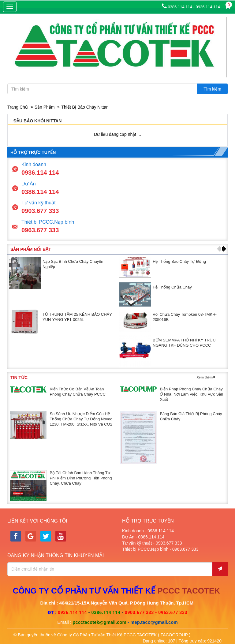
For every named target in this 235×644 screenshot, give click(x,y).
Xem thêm (205, 377)
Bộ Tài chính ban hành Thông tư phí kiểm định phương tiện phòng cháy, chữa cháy (81, 478)
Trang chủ (18, 107)
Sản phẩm (45, 107)
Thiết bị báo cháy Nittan (85, 107)
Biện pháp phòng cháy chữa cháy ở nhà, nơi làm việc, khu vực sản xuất (191, 394)
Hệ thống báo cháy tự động (179, 261)
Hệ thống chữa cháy (172, 287)
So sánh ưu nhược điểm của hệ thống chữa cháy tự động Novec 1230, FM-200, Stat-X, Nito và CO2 (81, 419)
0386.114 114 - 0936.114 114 (191, 7)
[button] (219, 249)
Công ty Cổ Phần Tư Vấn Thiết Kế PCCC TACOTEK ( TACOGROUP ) (124, 635)
